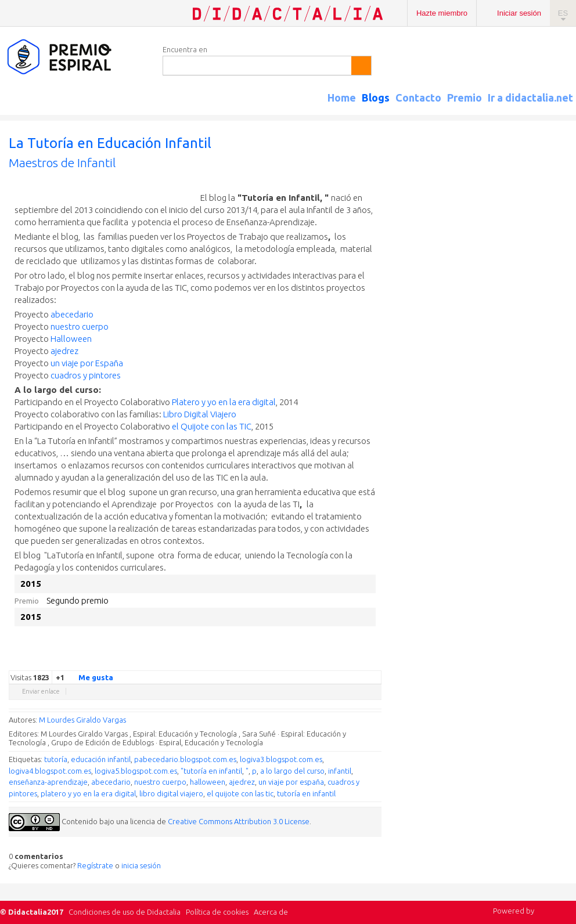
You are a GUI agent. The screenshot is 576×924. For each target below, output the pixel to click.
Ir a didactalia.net (530, 98)
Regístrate (95, 865)
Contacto (418, 98)
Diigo (376, 662)
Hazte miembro (442, 13)
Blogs (376, 98)
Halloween (71, 339)
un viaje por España (87, 363)
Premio (465, 98)
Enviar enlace (41, 691)
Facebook (318, 662)
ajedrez (64, 351)
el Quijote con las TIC (211, 426)
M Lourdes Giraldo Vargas (82, 720)
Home (342, 98)
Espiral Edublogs (75, 57)
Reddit (352, 662)
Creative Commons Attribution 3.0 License (239, 821)
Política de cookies (217, 912)
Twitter (306, 662)
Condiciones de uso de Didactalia (125, 912)
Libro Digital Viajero (200, 414)
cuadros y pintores (86, 375)
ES (563, 13)
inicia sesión (141, 865)
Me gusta (89, 677)
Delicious (329, 662)
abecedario (72, 314)
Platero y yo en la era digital (224, 402)
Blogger (364, 662)
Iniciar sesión (519, 13)
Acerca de (271, 912)
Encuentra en (185, 49)
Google (294, 662)
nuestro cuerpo (80, 326)
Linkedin (341, 662)
